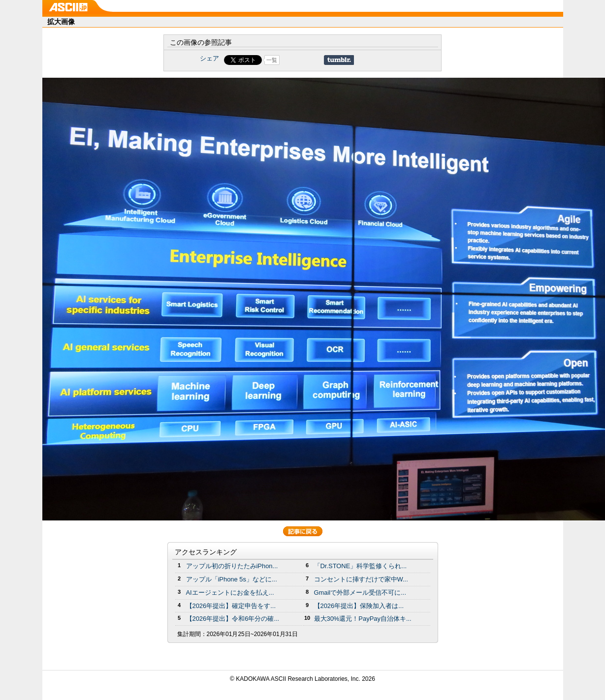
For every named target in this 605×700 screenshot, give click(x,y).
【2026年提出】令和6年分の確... (233, 619)
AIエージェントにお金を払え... (230, 593)
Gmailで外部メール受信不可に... (360, 593)
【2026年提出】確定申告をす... (231, 606)
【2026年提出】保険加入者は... (359, 606)
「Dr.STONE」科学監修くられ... (361, 566)
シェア (209, 58)
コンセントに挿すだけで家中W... (361, 579)
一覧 (272, 60)
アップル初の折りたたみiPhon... (232, 566)
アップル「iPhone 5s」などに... (232, 579)
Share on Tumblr (339, 60)
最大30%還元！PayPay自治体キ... (363, 619)
